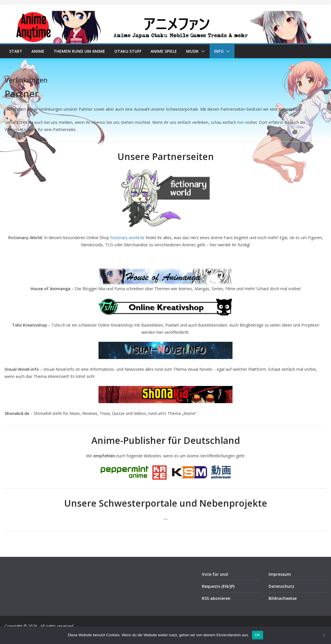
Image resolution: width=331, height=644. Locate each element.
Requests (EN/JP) (218, 586)
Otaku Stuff (128, 51)
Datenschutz (281, 586)
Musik (192, 51)
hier (241, 122)
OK (258, 635)
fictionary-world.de (127, 238)
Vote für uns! (215, 574)
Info (219, 51)
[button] (202, 51)
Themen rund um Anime (79, 51)
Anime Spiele (164, 51)
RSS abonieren (216, 598)
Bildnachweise (283, 598)
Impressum (280, 574)
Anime (38, 51)
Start (16, 51)
